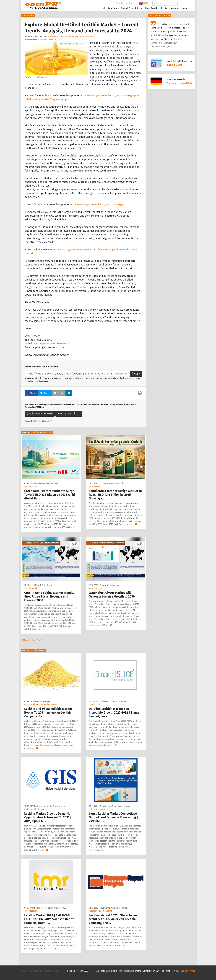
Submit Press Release (132, 8)
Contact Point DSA (151, 971)
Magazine (175, 8)
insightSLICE (95, 704)
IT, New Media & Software (47, 483)
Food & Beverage (43, 701)
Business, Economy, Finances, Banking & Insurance (71, 36)
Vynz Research (31, 588)
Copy (136, 374)
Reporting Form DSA (170, 971)
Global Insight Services (35, 809)
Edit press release (69, 414)
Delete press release (40, 414)
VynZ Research (49, 39)
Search (184, 3)
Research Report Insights (100, 911)
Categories (113, 8)
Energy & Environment (110, 585)
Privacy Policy (115, 971)
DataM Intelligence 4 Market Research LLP (43, 704)
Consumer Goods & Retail (111, 483)
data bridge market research (102, 809)
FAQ (97, 971)
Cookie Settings (188, 971)
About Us (187, 8)
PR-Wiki (119, 3)
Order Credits (152, 8)
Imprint (129, 3)
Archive (164, 8)
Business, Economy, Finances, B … (115, 701)
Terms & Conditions (132, 971)
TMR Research (31, 911)
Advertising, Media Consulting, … (50, 806)
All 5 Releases (31, 640)
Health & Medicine (44, 585)
